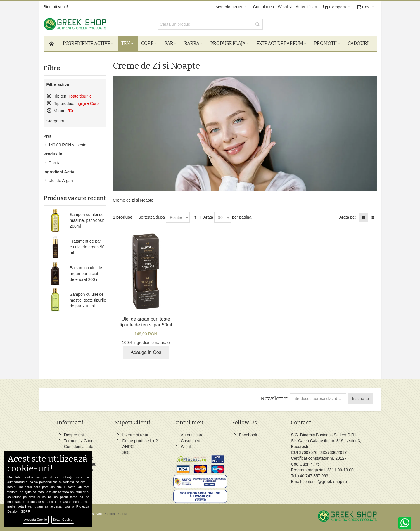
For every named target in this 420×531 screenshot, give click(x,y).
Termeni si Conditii (81, 441)
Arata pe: (348, 217)
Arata (208, 217)
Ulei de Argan (61, 181)
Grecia (55, 163)
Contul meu (264, 7)
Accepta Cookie (35, 520)
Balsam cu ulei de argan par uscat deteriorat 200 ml (86, 274)
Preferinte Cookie (116, 514)
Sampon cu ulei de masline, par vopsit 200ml (87, 220)
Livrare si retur (135, 435)
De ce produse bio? (140, 441)
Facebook (248, 435)
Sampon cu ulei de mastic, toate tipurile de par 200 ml (88, 300)
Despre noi (74, 435)
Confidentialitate (79, 447)
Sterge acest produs (49, 96)
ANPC (128, 447)
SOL (126, 452)
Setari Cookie (63, 520)
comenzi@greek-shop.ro (325, 482)
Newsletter (274, 399)
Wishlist (285, 7)
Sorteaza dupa (152, 217)
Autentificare (307, 7)
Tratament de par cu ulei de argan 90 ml (87, 247)
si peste (68, 145)
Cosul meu (190, 441)
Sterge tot (55, 121)
